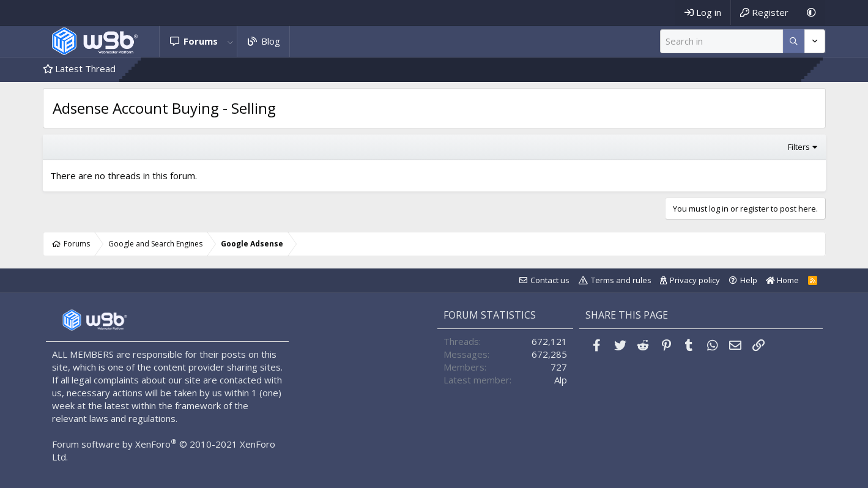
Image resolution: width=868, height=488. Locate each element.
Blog (271, 41)
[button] (230, 41)
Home (782, 280)
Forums (201, 41)
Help (749, 280)
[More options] (794, 41)
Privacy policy (695, 280)
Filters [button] (799, 147)
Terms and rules (621, 280)
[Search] (721, 41)
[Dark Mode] (811, 13)
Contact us (550, 280)
